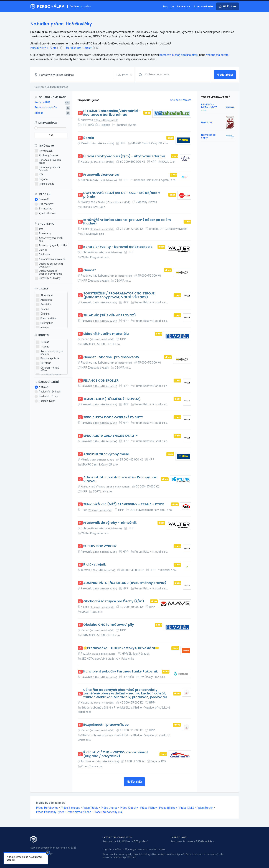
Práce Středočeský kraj (108, 812)
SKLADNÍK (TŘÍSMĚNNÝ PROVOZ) (110, 315)
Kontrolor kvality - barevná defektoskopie (118, 247)
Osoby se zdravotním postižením (49, 265)
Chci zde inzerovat (181, 100)
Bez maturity (44, 204)
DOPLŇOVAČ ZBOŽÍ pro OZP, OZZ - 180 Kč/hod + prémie (122, 195)
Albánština (44, 295)
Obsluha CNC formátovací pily (109, 625)
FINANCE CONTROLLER (101, 381)
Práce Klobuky (129, 808)
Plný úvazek (44, 151)
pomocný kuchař (170, 55)
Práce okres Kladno (79, 812)
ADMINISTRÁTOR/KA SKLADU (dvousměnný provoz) (125, 583)
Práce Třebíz (90, 808)
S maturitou (43, 209)
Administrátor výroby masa (106, 454)
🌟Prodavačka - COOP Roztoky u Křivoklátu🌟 (121, 648)
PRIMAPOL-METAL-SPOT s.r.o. (209, 107)
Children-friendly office (48, 369)
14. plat (42, 347)
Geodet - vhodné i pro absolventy (111, 357)
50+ (39, 229)
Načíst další (134, 782)
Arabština (44, 305)
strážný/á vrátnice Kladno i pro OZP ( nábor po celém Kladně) (127, 222)
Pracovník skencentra (101, 175)
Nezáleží (42, 199)
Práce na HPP (42, 102)
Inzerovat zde (203, 6)
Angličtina (44, 300)
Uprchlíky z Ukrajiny (48, 278)
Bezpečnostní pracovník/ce (106, 725)
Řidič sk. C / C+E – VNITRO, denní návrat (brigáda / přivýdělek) (116, 754)
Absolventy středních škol (49, 239)
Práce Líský (187, 808)
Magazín (168, 6)
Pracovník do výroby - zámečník (110, 523)
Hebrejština (45, 323)
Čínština (43, 314)
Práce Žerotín (205, 808)
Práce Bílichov (168, 808)
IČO (39, 175)
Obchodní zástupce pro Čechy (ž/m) (114, 601)
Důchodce (42, 255)
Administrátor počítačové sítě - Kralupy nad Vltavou (120, 479)
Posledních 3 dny (46, 396)
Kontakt (35, 857)
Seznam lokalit (179, 837)
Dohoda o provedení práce (48, 161)
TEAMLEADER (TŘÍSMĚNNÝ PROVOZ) (112, 399)
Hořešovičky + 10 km (43, 48)
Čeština (43, 309)
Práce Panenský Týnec (50, 812)
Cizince (41, 250)
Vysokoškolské (45, 213)
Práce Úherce (109, 808)
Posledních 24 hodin (48, 392)
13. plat (42, 342)
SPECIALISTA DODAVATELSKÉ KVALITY (113, 417)
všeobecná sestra (217, 55)
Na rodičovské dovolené (50, 259)
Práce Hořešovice (47, 808)
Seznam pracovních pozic (117, 837)
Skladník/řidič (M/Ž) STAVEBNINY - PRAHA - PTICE (124, 504)
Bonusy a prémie (48, 359)
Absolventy (43, 234)
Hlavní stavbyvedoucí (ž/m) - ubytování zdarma (124, 156)
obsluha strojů (190, 55)
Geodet (90, 270)
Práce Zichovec (70, 808)
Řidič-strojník (95, 565)
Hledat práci (225, 75)
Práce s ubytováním (46, 107)
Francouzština (46, 319)
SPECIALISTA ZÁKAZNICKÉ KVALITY (111, 436)
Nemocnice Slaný (208, 136)
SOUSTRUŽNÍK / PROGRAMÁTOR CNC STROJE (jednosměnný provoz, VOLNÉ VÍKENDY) (119, 295)
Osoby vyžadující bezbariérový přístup (48, 272)
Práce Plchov (149, 808)
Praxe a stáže (44, 184)
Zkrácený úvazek (46, 156)
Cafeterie (44, 363)
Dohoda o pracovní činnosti (47, 169)
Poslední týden (45, 401)
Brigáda (39, 113)
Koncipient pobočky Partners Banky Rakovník (120, 671)
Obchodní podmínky (41, 854)
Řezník (89, 138)
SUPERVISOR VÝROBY (100, 546)
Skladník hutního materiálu (106, 334)
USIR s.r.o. (207, 122)
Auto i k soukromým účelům (50, 353)
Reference (184, 6)
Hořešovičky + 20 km (79, 48)
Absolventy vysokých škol (51, 245)
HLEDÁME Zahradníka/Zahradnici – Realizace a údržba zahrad (112, 113)
